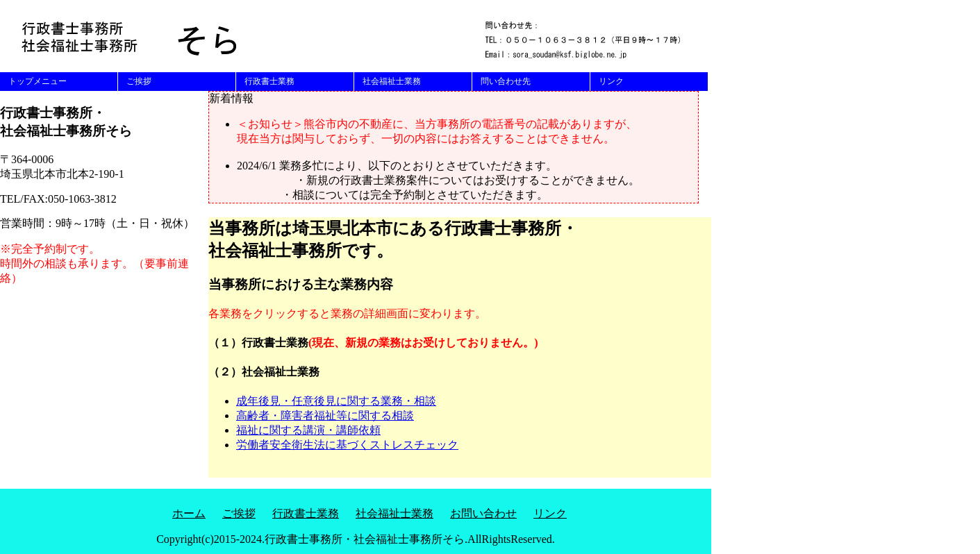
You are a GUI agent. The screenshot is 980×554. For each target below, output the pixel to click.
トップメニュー (38, 81)
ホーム (189, 513)
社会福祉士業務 (392, 81)
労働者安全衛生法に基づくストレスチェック (347, 445)
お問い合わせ (483, 513)
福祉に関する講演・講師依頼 (308, 430)
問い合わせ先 (506, 81)
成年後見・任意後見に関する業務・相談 (336, 401)
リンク (611, 81)
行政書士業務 (269, 81)
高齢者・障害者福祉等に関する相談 (325, 415)
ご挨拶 (139, 81)
